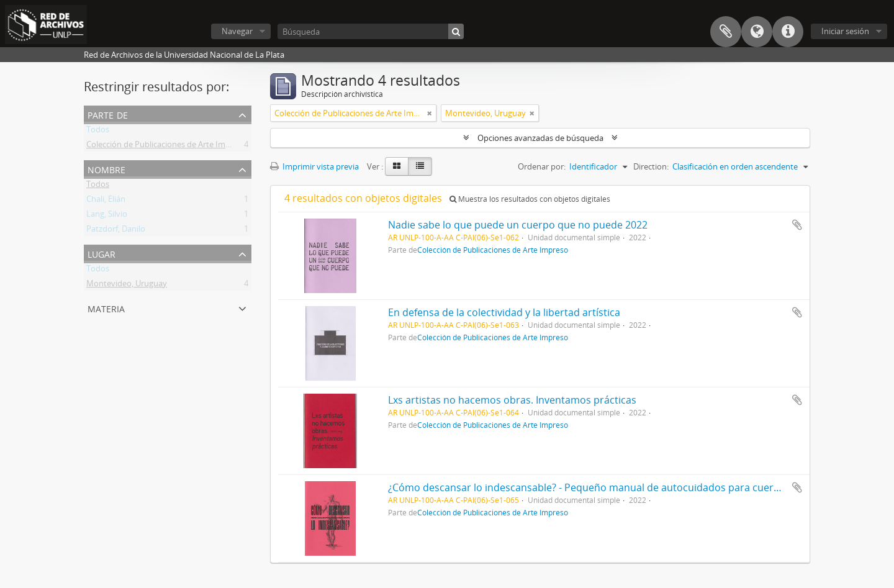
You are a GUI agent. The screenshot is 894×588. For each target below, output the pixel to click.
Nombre (106, 169)
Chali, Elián (106, 201)
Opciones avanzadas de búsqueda (540, 138)
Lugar (102, 253)
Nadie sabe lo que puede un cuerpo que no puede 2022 (518, 225)
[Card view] (397, 166)
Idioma (757, 32)
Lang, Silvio (107, 216)
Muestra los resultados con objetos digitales (530, 199)
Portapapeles (726, 32)
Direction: (651, 166)
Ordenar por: (542, 166)
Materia (106, 308)
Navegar (237, 31)
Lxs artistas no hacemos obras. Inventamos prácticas (512, 400)
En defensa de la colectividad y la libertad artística (504, 312)
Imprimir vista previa (314, 166)
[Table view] (420, 166)
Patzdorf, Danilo (116, 231)
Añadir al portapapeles (797, 225)
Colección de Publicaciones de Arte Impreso (166, 147)
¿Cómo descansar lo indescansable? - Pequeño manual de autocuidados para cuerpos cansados (613, 487)
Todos (98, 132)
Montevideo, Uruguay (127, 286)
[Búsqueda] (371, 31)
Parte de (108, 114)
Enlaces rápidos (788, 32)
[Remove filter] (430, 113)
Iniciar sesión (845, 31)
